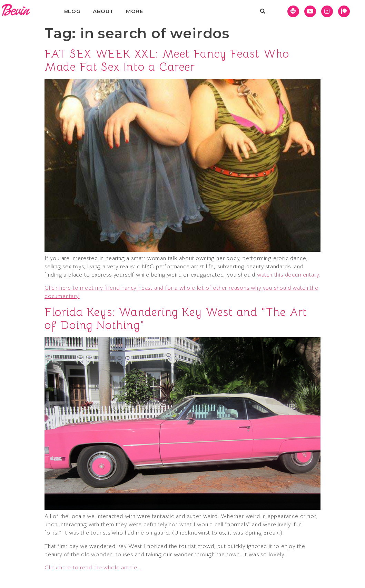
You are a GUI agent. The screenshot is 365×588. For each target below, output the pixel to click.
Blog (72, 11)
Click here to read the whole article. (92, 568)
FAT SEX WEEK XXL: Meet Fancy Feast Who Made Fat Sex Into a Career (167, 60)
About (103, 11)
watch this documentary (288, 275)
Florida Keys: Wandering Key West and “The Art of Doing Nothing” (176, 319)
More (135, 11)
